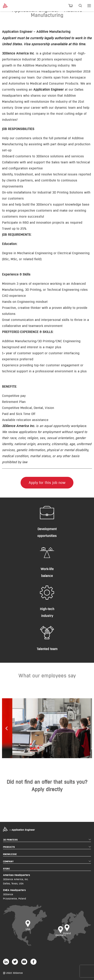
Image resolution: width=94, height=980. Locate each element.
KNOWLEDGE (10, 854)
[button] (7, 728)
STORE (7, 869)
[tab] (47, 32)
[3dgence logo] (10, 6)
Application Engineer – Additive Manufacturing (36, 32)
